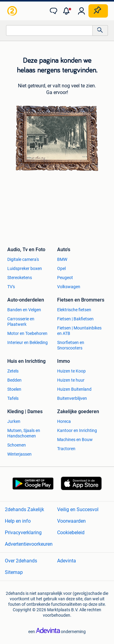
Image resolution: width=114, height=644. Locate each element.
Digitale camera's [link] (23, 259)
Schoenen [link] (17, 445)
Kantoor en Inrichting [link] (77, 430)
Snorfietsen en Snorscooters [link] (71, 345)
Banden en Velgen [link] (24, 310)
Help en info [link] (18, 521)
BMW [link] (62, 259)
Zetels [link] (13, 371)
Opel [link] (61, 268)
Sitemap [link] (14, 572)
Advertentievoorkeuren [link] (29, 544)
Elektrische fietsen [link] (74, 310)
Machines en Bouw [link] (75, 440)
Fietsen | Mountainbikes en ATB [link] (79, 331)
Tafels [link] (13, 398)
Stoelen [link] (14, 389)
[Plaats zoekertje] (98, 11)
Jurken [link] (14, 421)
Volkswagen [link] (69, 287)
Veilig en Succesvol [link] (78, 509)
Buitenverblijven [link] (72, 398)
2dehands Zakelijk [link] (24, 509)
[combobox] (49, 30)
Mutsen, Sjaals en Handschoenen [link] (24, 433)
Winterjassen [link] (19, 454)
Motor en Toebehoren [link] (27, 333)
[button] (67, 11)
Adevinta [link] (67, 561)
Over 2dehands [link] (21, 561)
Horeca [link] (64, 421)
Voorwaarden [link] (71, 521)
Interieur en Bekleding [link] (28, 342)
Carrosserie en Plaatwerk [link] (21, 322)
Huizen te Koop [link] (71, 371)
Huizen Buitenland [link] (74, 389)
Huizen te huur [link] (71, 380)
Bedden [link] (14, 380)
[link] (13, 11)
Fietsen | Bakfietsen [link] (75, 319)
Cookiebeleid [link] (71, 533)
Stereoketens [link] (20, 278)
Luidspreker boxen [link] (25, 268)
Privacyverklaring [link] (23, 533)
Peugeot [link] (65, 278)
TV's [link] (11, 287)
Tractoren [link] (66, 449)
